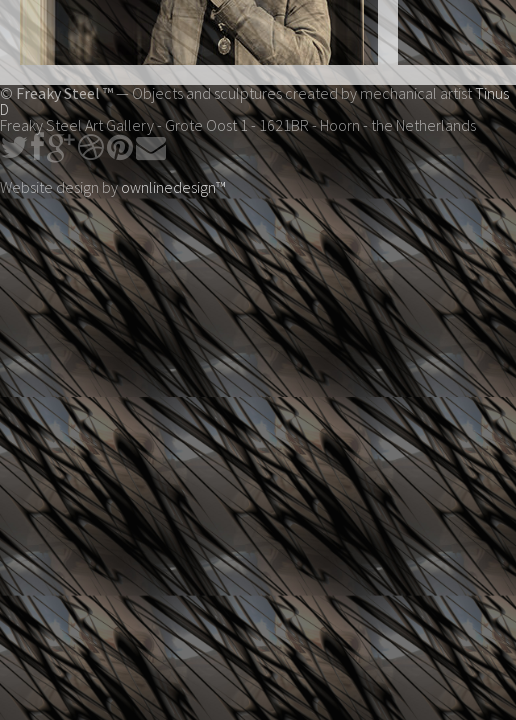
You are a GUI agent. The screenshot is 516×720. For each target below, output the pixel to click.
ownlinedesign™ (173, 187)
